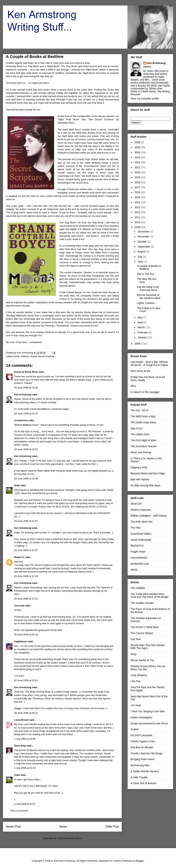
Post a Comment (19, 811)
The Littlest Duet (140, 434)
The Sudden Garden (142, 603)
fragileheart (21, 641)
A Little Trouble (139, 777)
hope (17, 485)
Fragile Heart (138, 552)
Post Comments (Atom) (70, 838)
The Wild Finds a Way (143, 416)
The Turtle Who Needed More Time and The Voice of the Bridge (150, 596)
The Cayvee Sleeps (142, 633)
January (142, 337)
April (140, 322)
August (142, 251)
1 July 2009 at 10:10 (25, 768)
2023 (138, 157)
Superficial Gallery (141, 534)
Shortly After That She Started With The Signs (148, 647)
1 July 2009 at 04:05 (25, 739)
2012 (138, 212)
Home (63, 827)
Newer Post (13, 827)
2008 (138, 344)
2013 (138, 207)
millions (25, 356)
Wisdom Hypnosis (141, 510)
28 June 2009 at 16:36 (26, 479)
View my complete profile (145, 99)
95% (133, 386)
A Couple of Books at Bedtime (149, 267)
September (144, 247)
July (140, 257)
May (140, 317)
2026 (138, 142)
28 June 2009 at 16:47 (26, 521)
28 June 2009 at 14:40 (26, 388)
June (141, 262)
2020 (138, 172)
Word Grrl (136, 504)
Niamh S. (19, 557)
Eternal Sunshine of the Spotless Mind (148, 297)
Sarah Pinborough (141, 540)
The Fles (135, 528)
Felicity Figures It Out (143, 741)
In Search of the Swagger (145, 392)
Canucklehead (139, 558)
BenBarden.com (140, 564)
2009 (138, 227)
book (17, 356)
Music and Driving (141, 452)
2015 (138, 197)
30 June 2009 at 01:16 (26, 635)
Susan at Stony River (26, 372)
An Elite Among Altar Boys (145, 485)
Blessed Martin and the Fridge (148, 473)
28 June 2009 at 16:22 (26, 449)
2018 (138, 182)
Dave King (20, 746)
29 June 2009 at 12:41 (26, 599)
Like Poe (135, 681)
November (144, 237)
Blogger (140, 861)
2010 (138, 222)
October (142, 242)
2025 (138, 147)
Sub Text (135, 639)
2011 (138, 217)
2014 (138, 202)
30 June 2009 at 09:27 (26, 713)
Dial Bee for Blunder (142, 747)
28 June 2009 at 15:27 (26, 414)
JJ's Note (136, 705)
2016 (138, 192)
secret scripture (46, 356)
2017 (138, 187)
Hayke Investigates (141, 717)
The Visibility (138, 588)
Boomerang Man (140, 765)
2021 (138, 167)
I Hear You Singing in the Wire (148, 711)
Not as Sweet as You (142, 660)
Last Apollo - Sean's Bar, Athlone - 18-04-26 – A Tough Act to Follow (150, 363)
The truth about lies (142, 522)
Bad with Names (140, 479)
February (143, 332)
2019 (138, 177)
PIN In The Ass (145, 274)
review (33, 356)
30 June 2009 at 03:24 (26, 680)
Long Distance (139, 675)
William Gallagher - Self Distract (149, 516)
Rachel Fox (137, 546)
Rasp (134, 654)
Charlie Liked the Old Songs (146, 753)
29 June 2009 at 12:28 (26, 576)
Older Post (112, 827)
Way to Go (137, 428)
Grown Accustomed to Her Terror (149, 723)
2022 (138, 162)
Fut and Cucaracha (141, 735)
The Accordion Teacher (144, 446)
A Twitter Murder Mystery (145, 771)
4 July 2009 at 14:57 (25, 804)
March (141, 327)
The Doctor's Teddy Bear (145, 627)
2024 (138, 152)
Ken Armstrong (23, 395)
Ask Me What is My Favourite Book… (148, 289)
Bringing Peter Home (142, 759)
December (144, 232)
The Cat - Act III (139, 410)
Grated (134, 729)
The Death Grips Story (143, 422)
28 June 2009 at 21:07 (26, 550)
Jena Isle (19, 606)
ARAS (134, 570)
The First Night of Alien (144, 440)
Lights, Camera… (147, 303)
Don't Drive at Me (140, 371)
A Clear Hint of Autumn (144, 783)
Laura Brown (21, 720)
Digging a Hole (139, 467)
